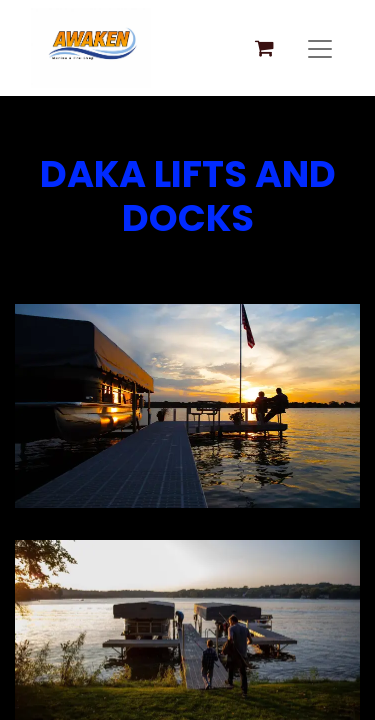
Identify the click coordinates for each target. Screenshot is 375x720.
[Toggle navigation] (320, 48)
